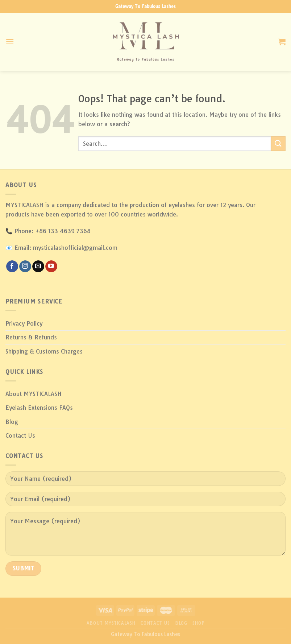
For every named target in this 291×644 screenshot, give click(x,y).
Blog (12, 422)
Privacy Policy (24, 323)
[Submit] (278, 143)
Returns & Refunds (31, 337)
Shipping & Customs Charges (44, 351)
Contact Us (20, 435)
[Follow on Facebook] (12, 267)
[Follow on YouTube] (51, 267)
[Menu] (10, 42)
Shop (198, 623)
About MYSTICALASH (34, 394)
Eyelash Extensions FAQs (39, 408)
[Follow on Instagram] (25, 267)
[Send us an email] (38, 267)
